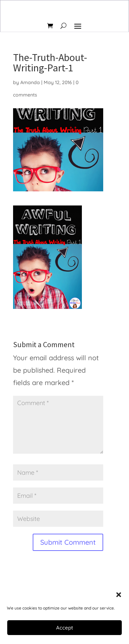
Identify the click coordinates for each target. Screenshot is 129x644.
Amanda (30, 82)
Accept (64, 628)
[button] (119, 595)
